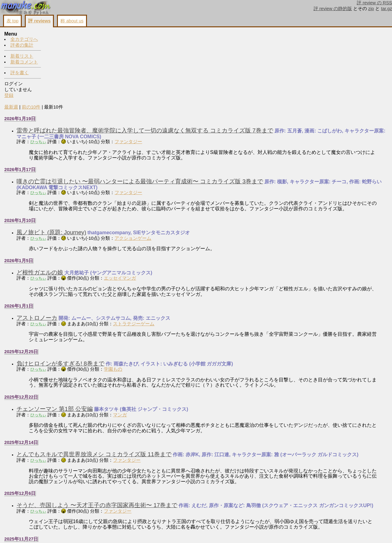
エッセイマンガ (163, 211)
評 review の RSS (374, 3)
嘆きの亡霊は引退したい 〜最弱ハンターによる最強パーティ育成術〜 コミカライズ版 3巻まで (183, 108)
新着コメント (24, 62)
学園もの (156, 302)
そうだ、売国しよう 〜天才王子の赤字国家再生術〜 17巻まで (140, 443)
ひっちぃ (81, 69)
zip (371, 9)
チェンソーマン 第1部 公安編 (98, 341)
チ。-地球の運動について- (93, 499)
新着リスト (22, 56)
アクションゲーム (176, 170)
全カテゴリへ (24, 39)
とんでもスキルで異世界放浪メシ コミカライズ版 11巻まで (137, 387)
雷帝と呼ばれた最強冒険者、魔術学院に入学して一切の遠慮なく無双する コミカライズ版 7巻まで (188, 57)
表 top (12, 21)
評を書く (20, 73)
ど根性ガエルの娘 (83, 205)
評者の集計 (22, 45)
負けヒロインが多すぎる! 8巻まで (103, 296)
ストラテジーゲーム (177, 256)
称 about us (72, 21)
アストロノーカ (80, 250)
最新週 (54, 34)
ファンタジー (171, 69)
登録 (9, 95)
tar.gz (386, 9)
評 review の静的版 (333, 9)
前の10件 (74, 34)
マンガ (163, 347)
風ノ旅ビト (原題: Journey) (94, 165)
